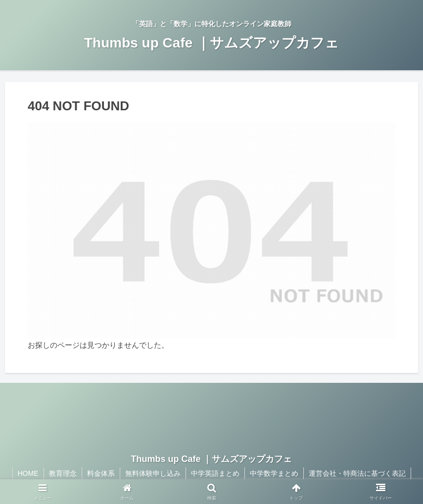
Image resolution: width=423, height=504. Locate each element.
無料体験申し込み (153, 473)
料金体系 (101, 473)
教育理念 (63, 473)
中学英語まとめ (215, 473)
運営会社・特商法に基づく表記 (357, 473)
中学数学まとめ (274, 473)
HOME (28, 473)
